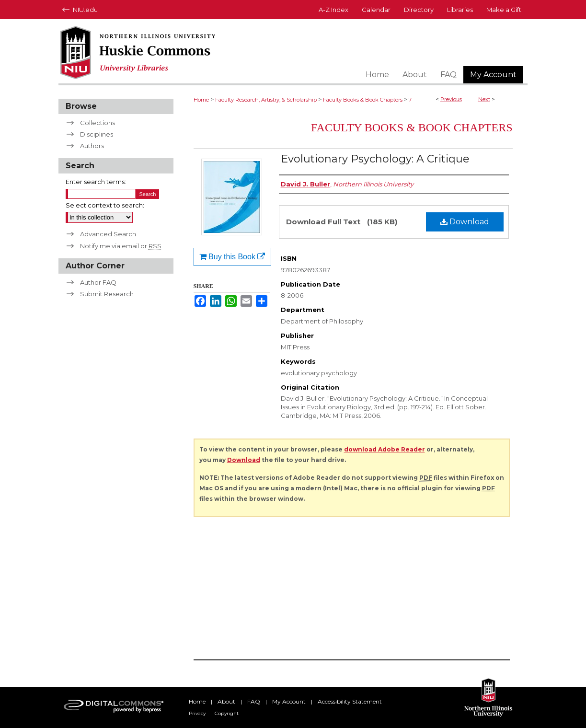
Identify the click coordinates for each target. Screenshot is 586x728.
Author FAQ (98, 282)
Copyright (227, 713)
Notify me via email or (121, 246)
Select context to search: (105, 205)
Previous (451, 99)
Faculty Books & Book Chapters (363, 100)
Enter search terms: (96, 182)
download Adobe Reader (385, 449)
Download (465, 222)
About (226, 701)
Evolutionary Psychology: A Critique (375, 159)
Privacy (197, 713)
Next (484, 99)
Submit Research (107, 294)
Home (201, 100)
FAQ (254, 701)
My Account (289, 701)
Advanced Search (108, 234)
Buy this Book (232, 257)
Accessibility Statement (350, 701)
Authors (92, 146)
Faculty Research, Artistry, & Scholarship (266, 100)
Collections (98, 123)
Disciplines (97, 134)
